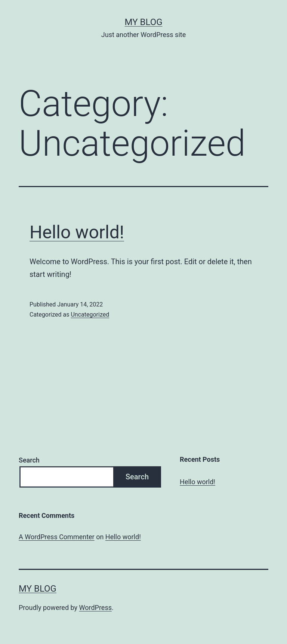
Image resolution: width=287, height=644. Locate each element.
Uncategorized (90, 315)
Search (29, 460)
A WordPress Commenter (57, 537)
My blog (144, 22)
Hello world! (77, 232)
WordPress (95, 608)
